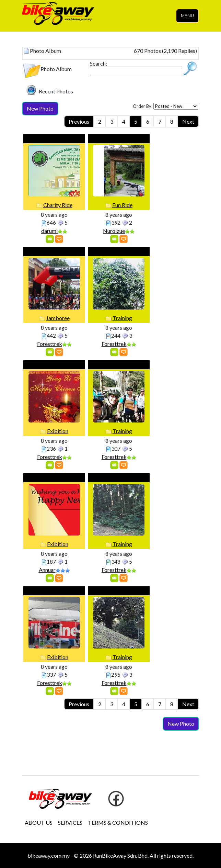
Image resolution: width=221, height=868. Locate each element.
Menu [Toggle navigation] (187, 16)
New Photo (40, 108)
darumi (49, 231)
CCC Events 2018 (54, 252)
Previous (79, 121)
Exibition (58, 431)
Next (188, 121)
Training (122, 318)
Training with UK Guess (119, 365)
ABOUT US (39, 822)
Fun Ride (122, 205)
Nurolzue (114, 231)
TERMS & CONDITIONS (118, 822)
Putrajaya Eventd (54, 591)
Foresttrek (50, 344)
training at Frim (119, 252)
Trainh (119, 478)
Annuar (47, 570)
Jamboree (58, 318)
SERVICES (70, 822)
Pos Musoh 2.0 (119, 139)
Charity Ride (58, 205)
